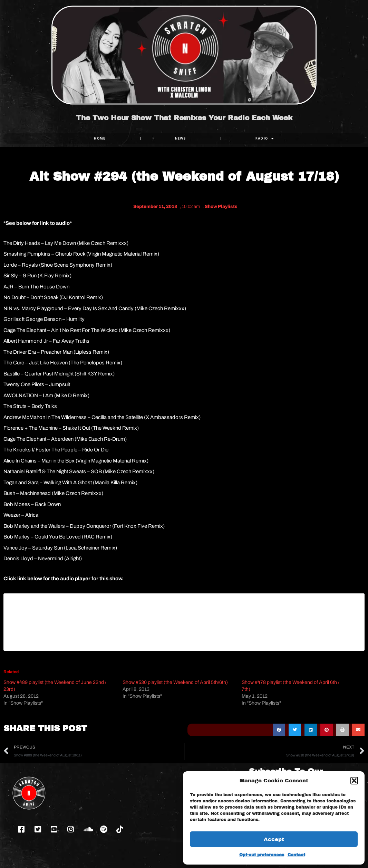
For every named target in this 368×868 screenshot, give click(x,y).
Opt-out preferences (262, 855)
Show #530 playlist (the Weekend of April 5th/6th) (175, 682)
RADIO (265, 139)
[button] (354, 781)
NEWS (181, 138)
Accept (274, 839)
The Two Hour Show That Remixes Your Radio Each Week (184, 118)
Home (100, 138)
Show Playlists (221, 207)
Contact (296, 855)
